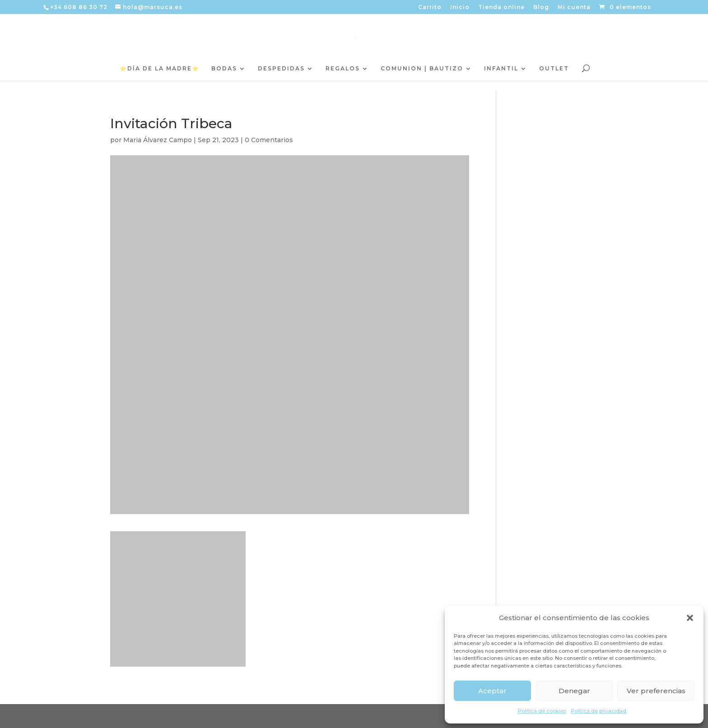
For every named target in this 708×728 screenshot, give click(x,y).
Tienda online (501, 7)
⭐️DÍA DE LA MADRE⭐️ (160, 69)
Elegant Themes (185, 716)
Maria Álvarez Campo (158, 140)
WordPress (294, 716)
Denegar (574, 691)
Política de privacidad (599, 711)
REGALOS (343, 69)
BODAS (224, 69)
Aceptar (492, 691)
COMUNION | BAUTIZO (422, 69)
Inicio (460, 7)
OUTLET (554, 69)
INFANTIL (501, 69)
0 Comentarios (269, 140)
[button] (690, 618)
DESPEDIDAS (281, 69)
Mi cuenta (574, 7)
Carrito (430, 7)
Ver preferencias (656, 691)
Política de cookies (542, 711)
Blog (541, 7)
